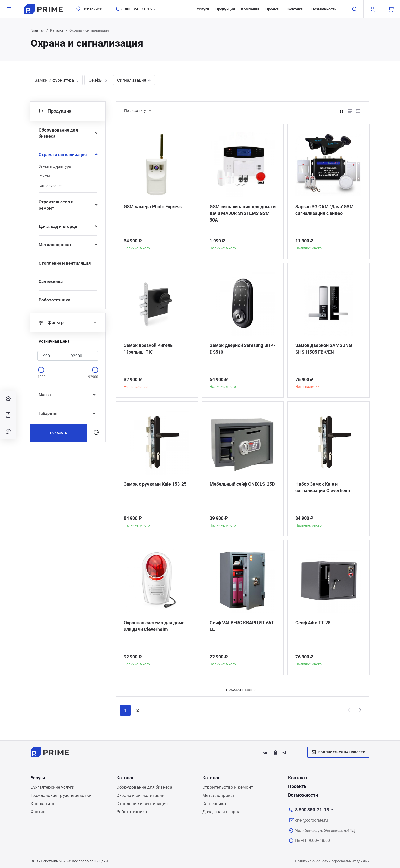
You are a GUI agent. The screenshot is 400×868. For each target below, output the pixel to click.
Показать (59, 433)
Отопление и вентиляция (65, 263)
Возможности (324, 9)
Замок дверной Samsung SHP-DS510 (242, 349)
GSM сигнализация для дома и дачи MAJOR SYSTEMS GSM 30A (243, 213)
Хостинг (39, 812)
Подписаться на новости (338, 752)
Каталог (57, 30)
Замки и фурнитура (57, 80)
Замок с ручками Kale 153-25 (155, 484)
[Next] (360, 710)
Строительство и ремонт (56, 205)
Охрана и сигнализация (63, 154)
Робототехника (54, 300)
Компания (250, 9)
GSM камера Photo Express (153, 207)
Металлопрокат (55, 245)
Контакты (296, 9)
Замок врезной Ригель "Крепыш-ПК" (148, 349)
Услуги (203, 9)
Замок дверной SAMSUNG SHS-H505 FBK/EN (324, 349)
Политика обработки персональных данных (332, 861)
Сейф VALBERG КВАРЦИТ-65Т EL (242, 626)
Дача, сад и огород (58, 226)
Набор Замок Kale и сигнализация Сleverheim (323, 487)
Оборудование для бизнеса (58, 133)
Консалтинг (43, 804)
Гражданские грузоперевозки (61, 795)
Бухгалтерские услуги (53, 787)
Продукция (225, 9)
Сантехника (51, 281)
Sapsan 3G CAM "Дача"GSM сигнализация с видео (324, 210)
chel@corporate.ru (311, 820)
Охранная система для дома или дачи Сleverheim (154, 626)
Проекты (273, 9)
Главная (37, 30)
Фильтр (68, 323)
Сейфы (98, 80)
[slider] (41, 370)
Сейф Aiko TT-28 (313, 623)
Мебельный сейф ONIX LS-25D (242, 484)
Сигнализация (134, 80)
